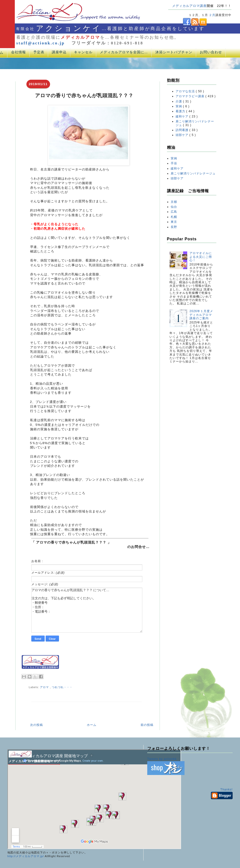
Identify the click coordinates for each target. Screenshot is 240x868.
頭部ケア (183, 135)
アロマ (45, 687)
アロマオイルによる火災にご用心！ (201, 257)
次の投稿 (37, 725)
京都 (174, 202)
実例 (179, 106)
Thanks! (226, 790)
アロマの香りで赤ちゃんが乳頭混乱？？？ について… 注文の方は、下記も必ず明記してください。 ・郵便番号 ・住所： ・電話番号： (87, 610)
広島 (174, 212)
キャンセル (83, 52)
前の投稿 (147, 725)
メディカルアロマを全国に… (124, 52)
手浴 (174, 163)
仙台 (174, 207)
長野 (174, 227)
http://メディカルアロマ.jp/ (26, 856)
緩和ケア (183, 116)
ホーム (92, 725)
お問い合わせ (211, 52)
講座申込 (59, 52)
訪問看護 (183, 130)
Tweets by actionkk (162, 759)
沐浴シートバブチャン (174, 52)
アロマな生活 (186, 91)
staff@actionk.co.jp (41, 43)
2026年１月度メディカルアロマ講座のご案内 (201, 315)
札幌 (174, 217)
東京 (174, 222)
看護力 (181, 111)
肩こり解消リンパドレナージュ (193, 173)
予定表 (39, 52)
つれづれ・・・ (62, 687)
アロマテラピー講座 (191, 96)
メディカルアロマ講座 (189, 6)
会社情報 (18, 52)
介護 (179, 101)
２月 (212, 15)
